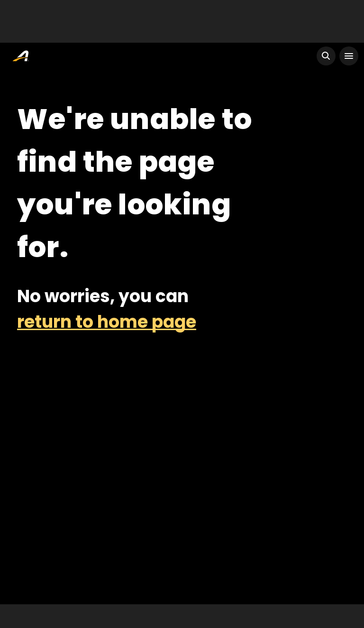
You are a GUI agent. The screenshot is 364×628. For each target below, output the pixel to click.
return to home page (107, 322)
